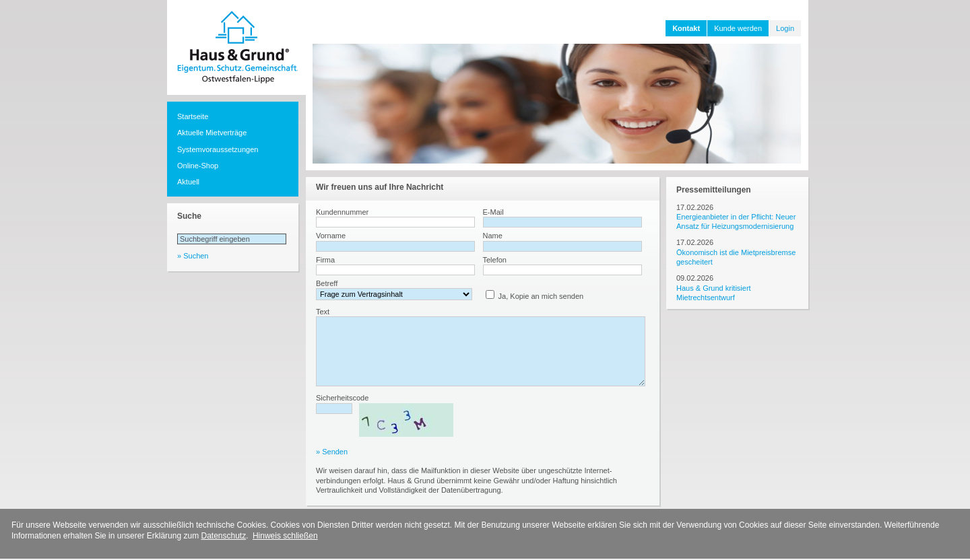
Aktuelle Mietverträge (212, 133)
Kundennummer (342, 212)
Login (785, 28)
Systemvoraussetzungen (218, 149)
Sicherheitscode (342, 398)
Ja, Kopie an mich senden (541, 296)
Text (323, 312)
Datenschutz (223, 536)
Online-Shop (198, 166)
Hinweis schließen (285, 536)
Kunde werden (738, 28)
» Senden (332, 452)
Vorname (331, 236)
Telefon (495, 260)
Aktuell (188, 182)
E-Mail (493, 212)
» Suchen (193, 256)
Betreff (327, 283)
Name (493, 236)
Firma (325, 260)
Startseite (193, 116)
